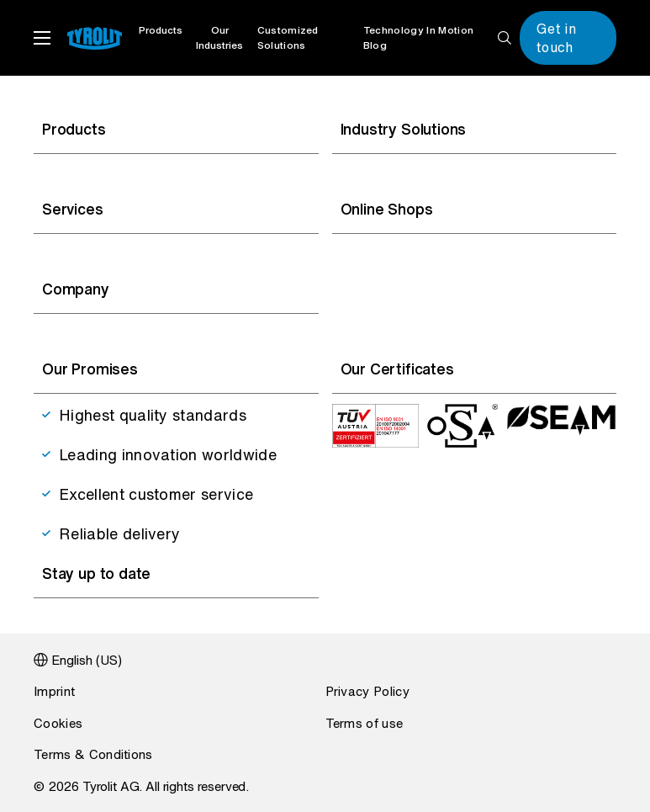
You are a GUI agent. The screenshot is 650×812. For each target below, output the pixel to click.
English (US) (87, 660)
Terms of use (365, 723)
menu (42, 38)
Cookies (58, 723)
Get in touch (556, 38)
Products (161, 30)
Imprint (54, 691)
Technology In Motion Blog (418, 37)
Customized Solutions (288, 37)
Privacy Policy (367, 691)
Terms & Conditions (93, 754)
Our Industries (219, 37)
